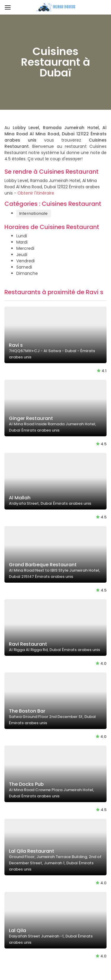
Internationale (34, 213)
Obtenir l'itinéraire (36, 193)
